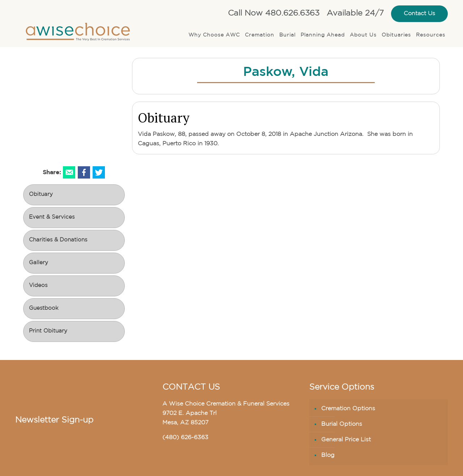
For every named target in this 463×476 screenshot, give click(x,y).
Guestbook (44, 308)
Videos (38, 286)
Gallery (39, 263)
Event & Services (52, 217)
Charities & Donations (58, 240)
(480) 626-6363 (185, 438)
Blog (328, 455)
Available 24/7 (355, 14)
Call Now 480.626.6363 (274, 14)
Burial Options (342, 424)
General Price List (346, 440)
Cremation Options (348, 409)
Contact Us (419, 14)
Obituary (41, 195)
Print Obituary (48, 331)
